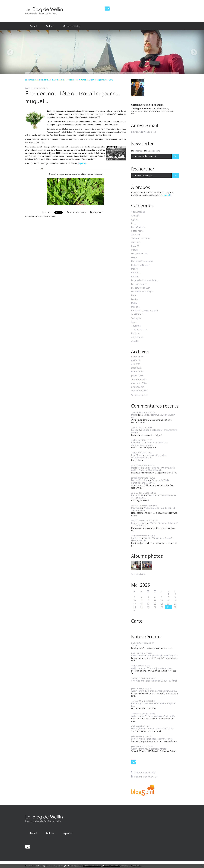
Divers (134, 258)
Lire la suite (165, 195)
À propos (68, 833)
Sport (134, 322)
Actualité (135, 216)
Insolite (135, 269)
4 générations (138, 212)
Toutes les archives (139, 395)
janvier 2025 (137, 376)
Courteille (136, 538)
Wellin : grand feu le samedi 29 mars (149, 749)
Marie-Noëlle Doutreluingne (145, 468)
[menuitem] (33, 26)
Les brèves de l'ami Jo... (142, 292)
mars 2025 (136, 368)
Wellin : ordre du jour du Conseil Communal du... (153, 509)
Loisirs (134, 299)
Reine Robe (137, 443)
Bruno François (139, 523)
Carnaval (135, 235)
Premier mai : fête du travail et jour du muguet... (72, 97)
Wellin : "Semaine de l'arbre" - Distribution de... (154, 524)
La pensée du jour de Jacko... (37, 80)
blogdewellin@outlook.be (144, 132)
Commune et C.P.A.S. (141, 239)
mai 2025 (136, 360)
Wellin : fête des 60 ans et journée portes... (152, 668)
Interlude (136, 273)
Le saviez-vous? (139, 284)
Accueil (33, 26)
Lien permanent (76, 212)
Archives (50, 26)
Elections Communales (142, 261)
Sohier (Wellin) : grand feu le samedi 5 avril (152, 739)
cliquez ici (82, 164)
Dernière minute (139, 254)
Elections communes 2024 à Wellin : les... (154, 416)
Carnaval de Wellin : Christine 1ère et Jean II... (153, 469)
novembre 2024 (139, 383)
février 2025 (137, 372)
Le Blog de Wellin (44, 9)
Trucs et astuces (139, 330)
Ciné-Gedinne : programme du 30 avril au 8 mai (154, 681)
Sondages (136, 318)
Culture (135, 250)
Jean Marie (136, 455)
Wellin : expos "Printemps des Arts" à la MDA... (153, 716)
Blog (133, 223)
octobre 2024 (138, 387)
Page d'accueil (58, 80)
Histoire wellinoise (140, 265)
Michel (134, 415)
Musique (135, 307)
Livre (134, 295)
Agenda (135, 220)
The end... (136, 646)
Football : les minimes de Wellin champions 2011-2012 (90, 80)
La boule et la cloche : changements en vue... (154, 431)
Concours (136, 242)
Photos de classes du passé (144, 311)
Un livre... (136, 333)
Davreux (135, 508)
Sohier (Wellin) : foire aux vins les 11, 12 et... (152, 729)
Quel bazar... (137, 314)
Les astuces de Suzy (141, 288)
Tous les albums (138, 574)
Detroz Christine (139, 480)
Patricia (135, 430)
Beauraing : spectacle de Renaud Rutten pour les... (153, 705)
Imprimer (96, 212)
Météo (134, 303)
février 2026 (137, 357)
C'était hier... (137, 231)
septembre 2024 (139, 391)
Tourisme (136, 326)
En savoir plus (136, 866)
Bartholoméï (137, 495)
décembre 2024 (139, 379)
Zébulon (135, 341)
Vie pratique (137, 337)
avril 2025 (136, 364)
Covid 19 (135, 246)
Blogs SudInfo (138, 227)
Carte (137, 621)
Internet (135, 277)
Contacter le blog (72, 26)
